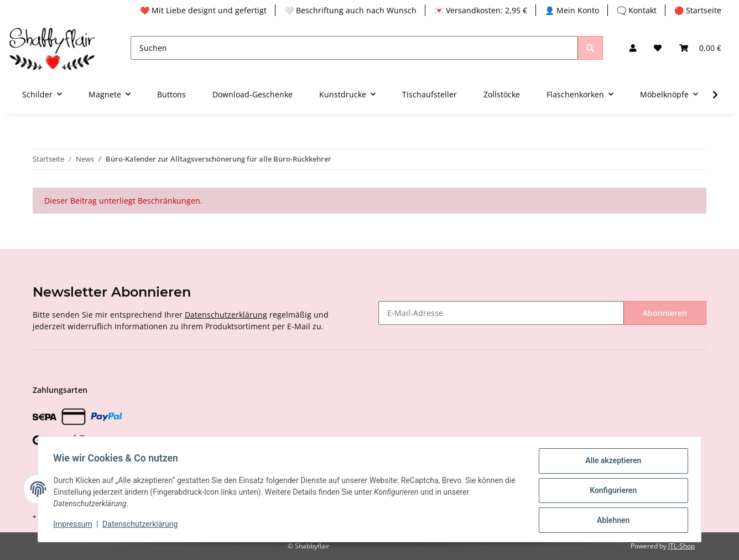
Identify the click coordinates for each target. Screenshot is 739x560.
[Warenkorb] (700, 48)
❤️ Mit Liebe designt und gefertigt (203, 10)
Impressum (75, 526)
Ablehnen (610, 521)
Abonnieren (665, 313)
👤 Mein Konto (572, 10)
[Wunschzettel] (658, 48)
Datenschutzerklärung (226, 315)
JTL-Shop (681, 546)
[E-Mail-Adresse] (501, 313)
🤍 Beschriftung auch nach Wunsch (350, 10)
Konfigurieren (610, 492)
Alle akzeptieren (610, 463)
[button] (633, 48)
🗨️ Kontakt (637, 10)
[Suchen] (354, 48)
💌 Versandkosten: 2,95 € (481, 10)
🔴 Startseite (698, 10)
